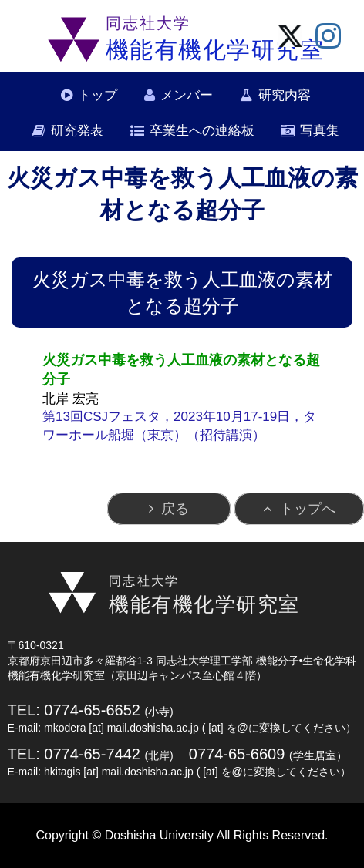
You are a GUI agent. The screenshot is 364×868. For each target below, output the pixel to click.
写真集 (320, 131)
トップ (98, 95)
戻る (175, 509)
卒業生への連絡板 (202, 131)
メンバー (187, 95)
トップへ (308, 509)
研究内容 (285, 95)
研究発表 (77, 131)
